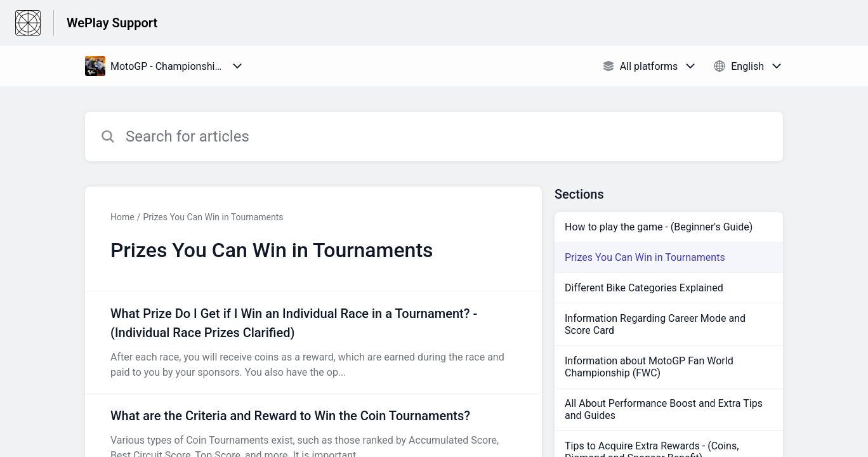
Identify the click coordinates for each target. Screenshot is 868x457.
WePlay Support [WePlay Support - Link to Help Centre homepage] (112, 23)
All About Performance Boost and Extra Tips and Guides (664, 409)
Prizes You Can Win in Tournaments (213, 217)
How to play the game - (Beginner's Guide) (659, 227)
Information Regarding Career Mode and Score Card (655, 324)
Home (122, 217)
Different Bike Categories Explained (644, 288)
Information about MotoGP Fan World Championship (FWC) (649, 367)
